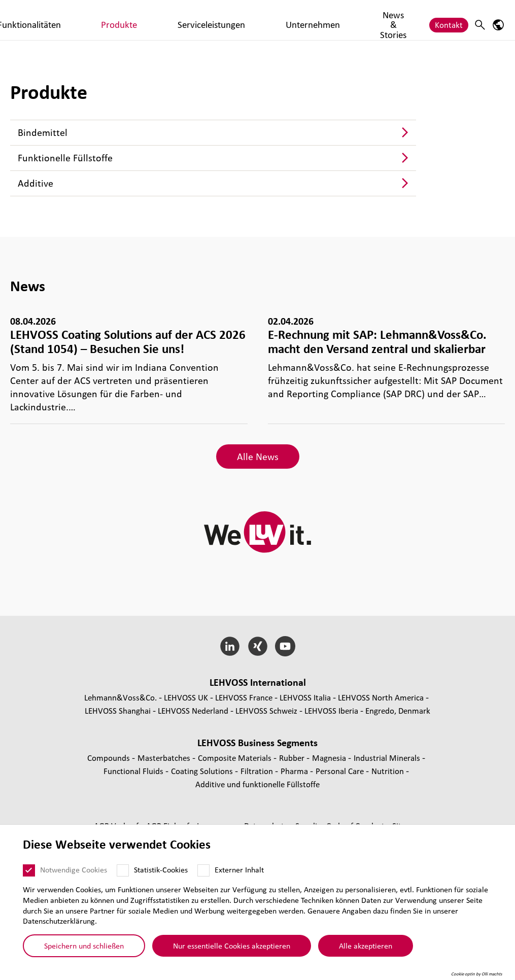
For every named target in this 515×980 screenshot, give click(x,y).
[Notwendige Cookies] (29, 870)
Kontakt (449, 20)
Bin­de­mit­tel (43, 132)
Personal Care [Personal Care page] (341, 771)
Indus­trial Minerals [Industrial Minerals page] (388, 758)
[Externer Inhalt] (203, 870)
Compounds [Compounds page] (110, 758)
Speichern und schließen (84, 946)
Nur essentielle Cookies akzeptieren (232, 946)
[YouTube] (285, 646)
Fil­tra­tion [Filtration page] (258, 771)
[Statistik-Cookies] (123, 870)
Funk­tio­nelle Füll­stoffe (65, 158)
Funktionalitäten (176, 20)
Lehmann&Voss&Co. (121, 697)
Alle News (258, 457)
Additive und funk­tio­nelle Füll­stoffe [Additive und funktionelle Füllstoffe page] (257, 784)
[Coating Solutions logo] (43, 20)
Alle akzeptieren (366, 946)
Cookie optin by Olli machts (477, 974)
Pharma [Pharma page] (295, 771)
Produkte (233, 20)
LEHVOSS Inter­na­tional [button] (258, 682)
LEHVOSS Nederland (193, 710)
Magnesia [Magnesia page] (330, 758)
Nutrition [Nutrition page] (389, 771)
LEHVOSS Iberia (331, 710)
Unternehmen (357, 20)
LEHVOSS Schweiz (266, 710)
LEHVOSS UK (186, 697)
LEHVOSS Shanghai (118, 710)
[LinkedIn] (230, 646)
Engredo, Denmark (398, 710)
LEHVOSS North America (381, 697)
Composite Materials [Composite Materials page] (236, 758)
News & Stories (407, 20)
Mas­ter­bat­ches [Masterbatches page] (165, 758)
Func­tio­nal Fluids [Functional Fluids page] (134, 771)
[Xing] (257, 646)
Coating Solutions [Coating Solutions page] (203, 771)
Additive (36, 183)
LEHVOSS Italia (305, 697)
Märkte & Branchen (117, 20)
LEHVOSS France (244, 697)
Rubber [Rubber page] (293, 758)
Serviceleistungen (291, 20)
